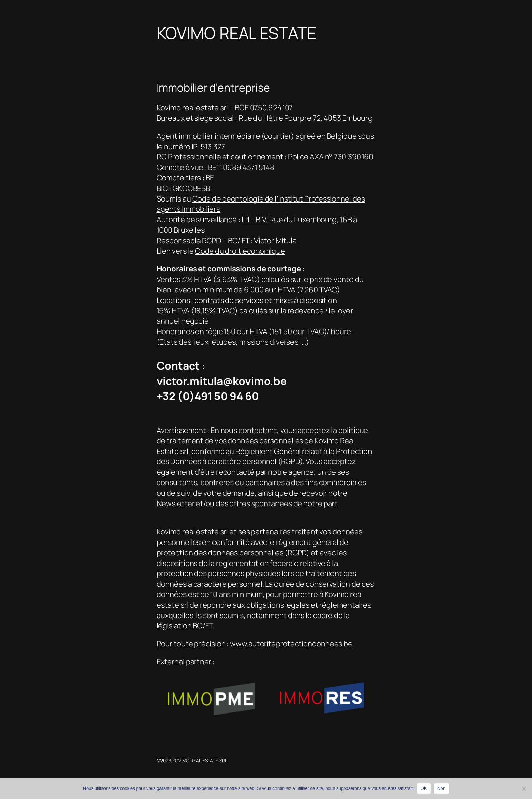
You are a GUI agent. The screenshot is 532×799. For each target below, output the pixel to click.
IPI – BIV (254, 220)
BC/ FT (239, 241)
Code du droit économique (240, 251)
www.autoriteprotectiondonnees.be (291, 644)
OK (424, 788)
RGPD (212, 241)
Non (442, 788)
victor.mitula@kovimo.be (222, 381)
